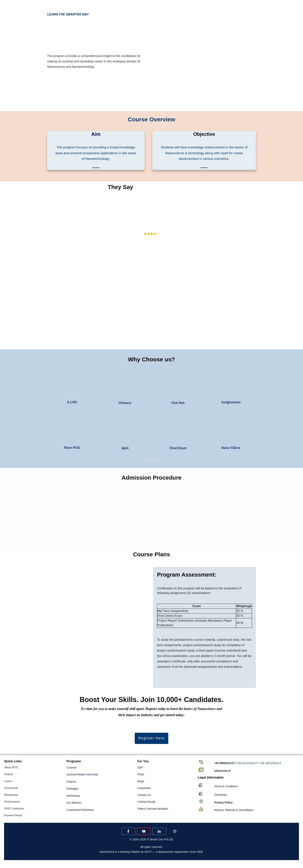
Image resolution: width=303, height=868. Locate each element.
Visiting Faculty (146, 802)
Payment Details (13, 815)
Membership (11, 795)
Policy (223, 802)
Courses (71, 768)
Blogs (141, 781)
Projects (9, 774)
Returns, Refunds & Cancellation (234, 810)
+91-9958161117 (225, 763)
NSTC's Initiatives (14, 809)
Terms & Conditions (226, 786)
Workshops (73, 796)
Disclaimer (221, 795)
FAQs (141, 774)
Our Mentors (74, 803)
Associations (11, 788)
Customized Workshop (80, 810)
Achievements (12, 802)
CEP (140, 768)
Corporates (144, 788)
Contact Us (144, 795)
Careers (8, 781)
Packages (72, 789)
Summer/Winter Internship (82, 774)
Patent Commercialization (153, 809)
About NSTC (11, 767)
